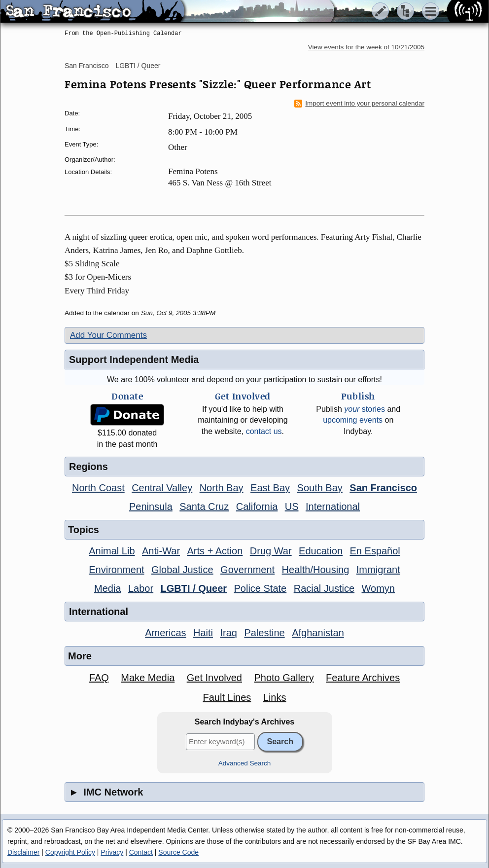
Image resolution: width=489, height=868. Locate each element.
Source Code (178, 852)
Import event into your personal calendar (359, 104)
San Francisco (87, 66)
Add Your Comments (108, 335)
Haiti (203, 633)
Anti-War (161, 551)
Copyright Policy (70, 852)
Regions (88, 467)
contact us (264, 431)
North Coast (98, 488)
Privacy (112, 852)
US (292, 506)
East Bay (270, 488)
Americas (165, 633)
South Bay (320, 488)
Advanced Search (245, 763)
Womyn (378, 588)
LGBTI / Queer (138, 66)
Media (107, 588)
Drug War (271, 551)
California (257, 506)
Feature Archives (363, 678)
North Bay (222, 488)
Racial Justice (324, 588)
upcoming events (353, 420)
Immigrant (378, 570)
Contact (141, 852)
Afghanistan (318, 633)
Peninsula (151, 506)
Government (247, 570)
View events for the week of (366, 47)
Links (275, 697)
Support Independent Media (134, 360)
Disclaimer (23, 852)
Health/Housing (316, 570)
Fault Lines (227, 697)
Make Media (148, 678)
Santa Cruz (204, 506)
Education (321, 551)
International (333, 506)
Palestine (264, 633)
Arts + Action (215, 551)
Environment (116, 570)
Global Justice (182, 570)
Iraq (228, 633)
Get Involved (214, 678)
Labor (141, 588)
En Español (375, 551)
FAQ (99, 678)
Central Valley (162, 488)
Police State (261, 588)
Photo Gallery (284, 678)
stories (365, 409)
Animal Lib (112, 551)
